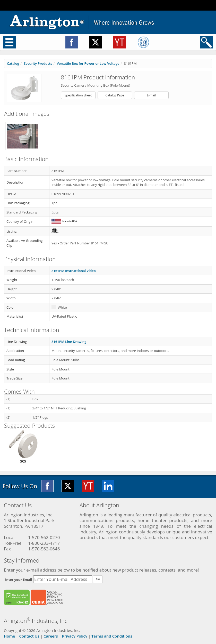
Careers (51, 636)
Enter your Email (18, 580)
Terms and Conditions (112, 636)
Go (98, 579)
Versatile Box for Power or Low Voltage (88, 63)
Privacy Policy (75, 636)
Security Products (38, 63)
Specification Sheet (78, 95)
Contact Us (29, 636)
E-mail (151, 95)
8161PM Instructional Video (74, 271)
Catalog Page (115, 95)
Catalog (13, 63)
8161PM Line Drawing (69, 342)
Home (9, 636)
